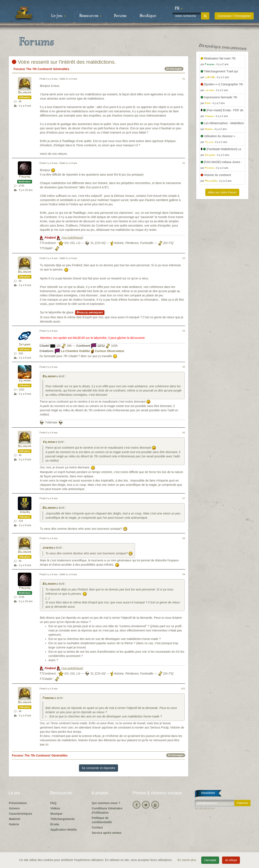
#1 (184, 79)
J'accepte (210, 860)
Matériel (15, 819)
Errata (55, 824)
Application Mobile (63, 830)
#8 (184, 538)
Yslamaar (25, 381)
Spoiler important (90, 313)
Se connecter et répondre (99, 768)
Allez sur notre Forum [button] (222, 192)
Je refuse (231, 860)
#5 (184, 367)
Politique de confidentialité (102, 820)
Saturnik (25, 345)
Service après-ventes (107, 833)
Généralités (61, 69)
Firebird (25, 177)
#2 (184, 163)
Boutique (148, 16)
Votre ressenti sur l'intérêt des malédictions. (64, 62)
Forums (120, 16)
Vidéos (55, 808)
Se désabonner (205, 808)
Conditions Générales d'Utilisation (107, 810)
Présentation (18, 803)
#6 (184, 433)
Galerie (14, 824)
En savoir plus (187, 860)
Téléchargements (63, 819)
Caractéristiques (21, 814)
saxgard (25, 512)
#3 (184, 258)
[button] (179, 8)
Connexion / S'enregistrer (234, 16)
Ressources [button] (90, 16)
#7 (184, 498)
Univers (14, 808)
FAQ (53, 803)
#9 (184, 574)
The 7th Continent (39, 69)
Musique (56, 814)
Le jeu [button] (58, 16)
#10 (183, 689)
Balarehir (25, 93)
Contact (97, 827)
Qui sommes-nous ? (106, 803)
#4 (184, 331)
